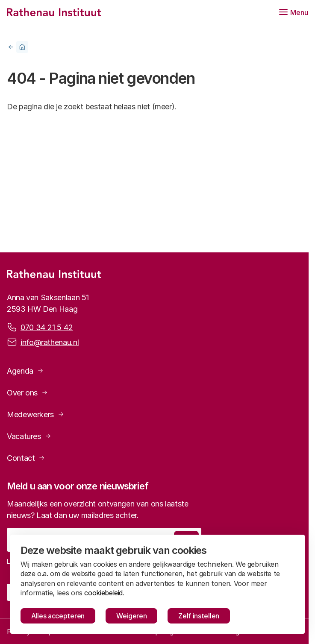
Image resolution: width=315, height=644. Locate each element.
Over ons (22, 393)
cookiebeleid (103, 593)
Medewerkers (30, 414)
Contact (21, 458)
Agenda (20, 371)
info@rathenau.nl (50, 342)
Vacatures (24, 436)
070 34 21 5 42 (47, 327)
